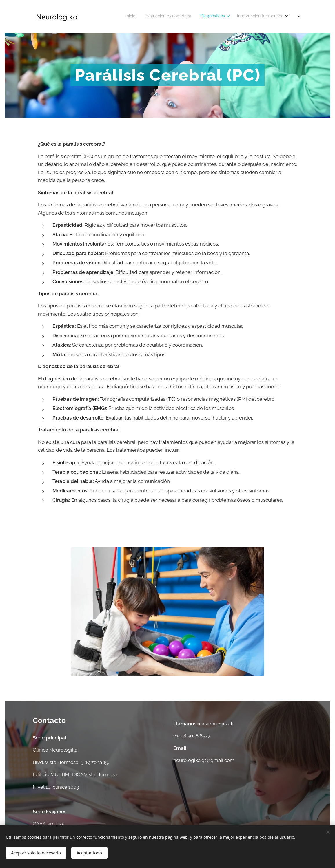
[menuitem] (252, 17)
